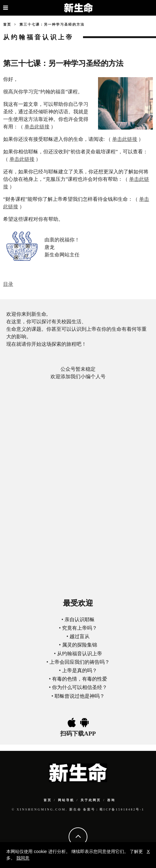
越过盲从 (80, 636)
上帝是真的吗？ (80, 670)
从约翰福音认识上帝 (80, 654)
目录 (8, 284)
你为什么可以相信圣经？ (80, 687)
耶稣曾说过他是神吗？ (80, 696)
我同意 (23, 858)
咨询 (111, 800)
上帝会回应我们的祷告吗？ (80, 662)
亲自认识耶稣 (80, 620)
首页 (7, 24)
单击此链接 (37, 127)
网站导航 (66, 800)
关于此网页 (91, 800)
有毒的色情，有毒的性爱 (80, 679)
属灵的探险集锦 (80, 645)
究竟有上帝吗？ (80, 628)
